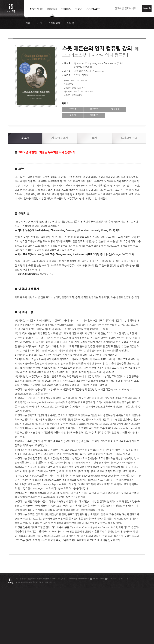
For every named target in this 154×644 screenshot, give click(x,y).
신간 (40, 23)
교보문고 (94, 109)
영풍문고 (115, 109)
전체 (28, 23)
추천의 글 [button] (24, 213)
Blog (78, 9)
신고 (129, 138)
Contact (93, 9)
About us (36, 9)
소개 (25, 138)
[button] (78, 152)
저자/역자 (60, 138)
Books (52, 9)
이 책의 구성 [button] (26, 312)
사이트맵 (125, 579)
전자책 (70, 23)
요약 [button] (21, 169)
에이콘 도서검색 (75, 18)
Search (147, 8)
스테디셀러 (54, 23)
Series (66, 9)
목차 (94, 138)
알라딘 (73, 115)
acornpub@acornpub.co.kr (79, 579)
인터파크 (94, 115)
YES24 (73, 109)
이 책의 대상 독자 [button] (29, 289)
